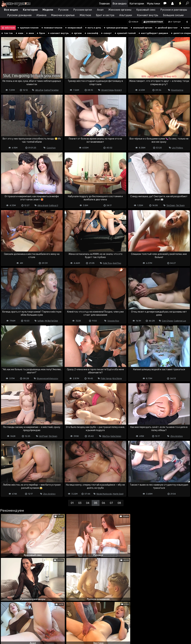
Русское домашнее (19, 15)
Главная (104, 3)
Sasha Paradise (51, 90)
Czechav (51, 148)
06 (103, 503)
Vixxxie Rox (113, 321)
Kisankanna (177, 90)
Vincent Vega (107, 90)
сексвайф (91, 33)
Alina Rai (39, 90)
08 (119, 503)
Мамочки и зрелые (63, 15)
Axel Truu (117, 263)
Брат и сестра (105, 15)
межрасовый (73, 28)
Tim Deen (171, 205)
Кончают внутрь (148, 15)
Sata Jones (116, 436)
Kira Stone (117, 378)
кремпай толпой (125, 33)
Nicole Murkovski (104, 494)
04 (88, 503)
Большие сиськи (173, 15)
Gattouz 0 (53, 205)
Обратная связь (35, 628)
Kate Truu (107, 263)
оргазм (76, 33)
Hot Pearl (43, 436)
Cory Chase (167, 321)
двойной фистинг (166, 28)
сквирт (106, 33)
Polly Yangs (106, 378)
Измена (41, 15)
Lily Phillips (177, 148)
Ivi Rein (41, 321)
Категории (137, 3)
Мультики (153, 3)
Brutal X (118, 90)
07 (111, 503)
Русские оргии (83, 10)
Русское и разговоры (174, 10)
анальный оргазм (141, 28)
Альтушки (126, 15)
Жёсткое (85, 15)
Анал (100, 10)
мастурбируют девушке (153, 33)
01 (72, 503)
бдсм (41, 33)
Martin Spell (118, 494)
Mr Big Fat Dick (51, 321)
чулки (185, 28)
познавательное (52, 28)
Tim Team (180, 205)
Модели (48, 10)
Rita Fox (106, 436)
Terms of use (17, 628)
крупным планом (28, 28)
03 (80, 503)
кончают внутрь (58, 33)
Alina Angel (43, 205)
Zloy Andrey (177, 436)
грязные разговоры (116, 28)
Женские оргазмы (120, 10)
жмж (30, 33)
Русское (63, 10)
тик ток (7, 33)
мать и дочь (93, 28)
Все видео (120, 3)
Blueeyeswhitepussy (48, 378)
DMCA (5, 628)
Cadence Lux (180, 321)
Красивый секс (146, 10)
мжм (19, 33)
